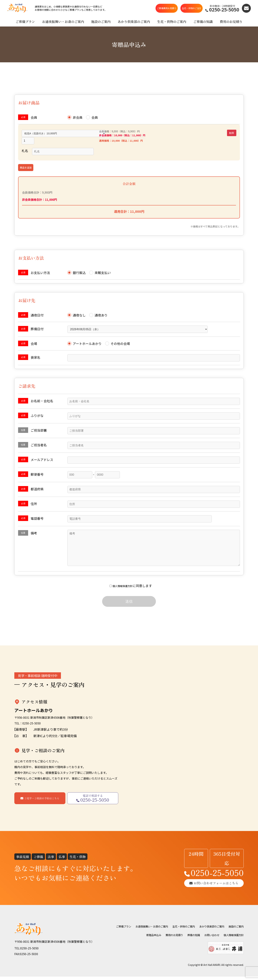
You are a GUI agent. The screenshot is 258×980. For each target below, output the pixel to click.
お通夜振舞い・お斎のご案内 (63, 25)
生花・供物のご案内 (172, 25)
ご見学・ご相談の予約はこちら (42, 802)
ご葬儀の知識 (203, 25)
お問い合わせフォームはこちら (205, 881)
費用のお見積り (231, 25)
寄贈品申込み (171, 933)
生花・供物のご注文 (192, 10)
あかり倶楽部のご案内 (134, 25)
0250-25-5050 (205, 868)
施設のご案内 (101, 25)
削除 (232, 137)
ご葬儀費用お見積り (167, 10)
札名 (25, 147)
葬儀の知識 (215, 933)
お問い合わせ (235, 933)
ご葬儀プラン (25, 25)
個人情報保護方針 (123, 589)
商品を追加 (26, 164)
